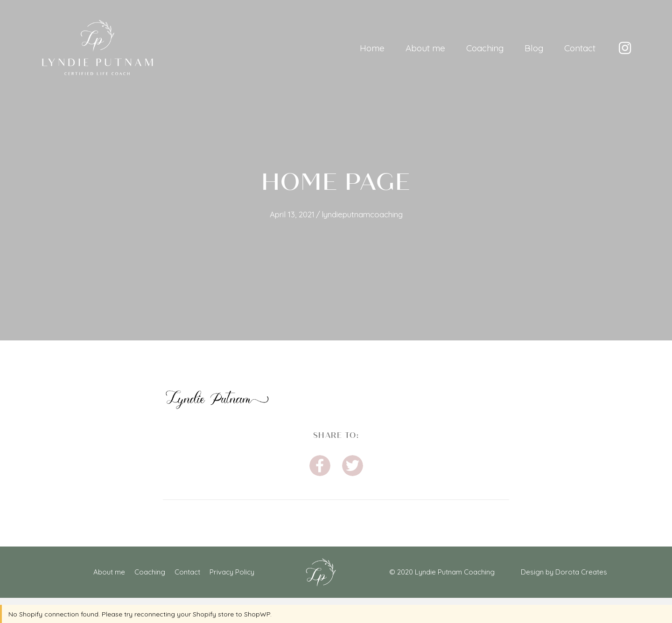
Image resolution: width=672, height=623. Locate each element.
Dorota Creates (581, 572)
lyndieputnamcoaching (362, 214)
